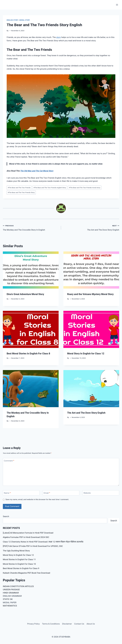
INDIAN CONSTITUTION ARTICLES (18, 586)
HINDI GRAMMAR (11, 593)
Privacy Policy (33, 624)
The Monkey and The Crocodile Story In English (31, 227)
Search (6, 516)
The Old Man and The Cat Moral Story (37, 171)
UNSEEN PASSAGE (11, 590)
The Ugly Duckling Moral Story (16, 551)
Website (87, 493)
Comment (9, 461)
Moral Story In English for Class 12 (86, 354)
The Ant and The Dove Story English (91, 227)
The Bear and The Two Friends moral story (85, 188)
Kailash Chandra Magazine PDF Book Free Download (26, 573)
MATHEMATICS (10, 606)
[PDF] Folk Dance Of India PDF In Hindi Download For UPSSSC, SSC (33, 546)
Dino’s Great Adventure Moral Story (25, 294)
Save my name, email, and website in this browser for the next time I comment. (37, 499)
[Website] (101, 493)
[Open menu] (117, 5)
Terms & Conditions (51, 624)
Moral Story (25, 20)
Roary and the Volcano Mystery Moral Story (90, 294)
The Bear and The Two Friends (19, 188)
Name (7, 493)
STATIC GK (8, 599)
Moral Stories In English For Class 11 (19, 559)
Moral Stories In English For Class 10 (19, 564)
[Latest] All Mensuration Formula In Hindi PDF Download (28, 533)
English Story (12, 20)
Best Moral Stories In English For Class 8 (28, 354)
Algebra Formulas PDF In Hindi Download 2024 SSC (26, 537)
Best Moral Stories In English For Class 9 (21, 568)
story (58, 37)
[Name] (21, 493)
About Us (91, 624)
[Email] (61, 493)
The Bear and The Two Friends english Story (50, 188)
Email (47, 493)
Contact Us (79, 624)
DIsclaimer (67, 624)
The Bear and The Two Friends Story (21, 192)
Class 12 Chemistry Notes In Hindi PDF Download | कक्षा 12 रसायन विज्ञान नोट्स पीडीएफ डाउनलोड (43, 542)
